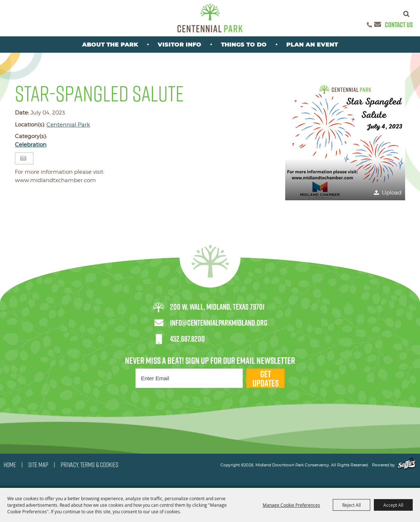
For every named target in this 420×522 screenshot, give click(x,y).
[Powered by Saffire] (407, 465)
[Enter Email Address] (189, 378)
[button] (345, 140)
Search (406, 14)
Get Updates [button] (266, 378)
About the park (110, 45)
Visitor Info (179, 45)
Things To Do (244, 45)
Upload (392, 193)
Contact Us (399, 25)
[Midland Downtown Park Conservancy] (210, 18)
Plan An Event (312, 45)
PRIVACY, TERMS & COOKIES (90, 465)
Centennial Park (68, 125)
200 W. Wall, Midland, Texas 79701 (217, 307)
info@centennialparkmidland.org (219, 323)
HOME (10, 465)
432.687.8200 (187, 339)
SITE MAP (38, 465)
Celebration (31, 145)
